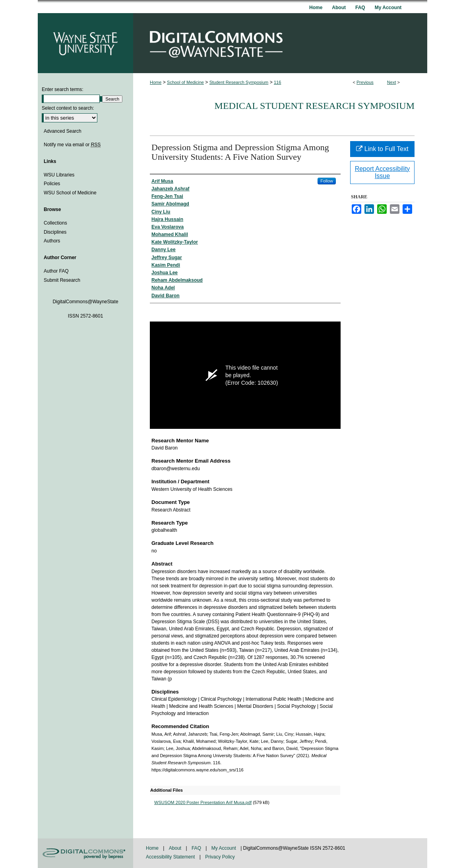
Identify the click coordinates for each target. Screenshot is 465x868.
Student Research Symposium (239, 82)
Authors (52, 241)
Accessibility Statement (171, 857)
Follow (327, 181)
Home (156, 82)
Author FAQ (56, 271)
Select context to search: (68, 108)
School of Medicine (185, 82)
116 (277, 82)
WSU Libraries (59, 175)
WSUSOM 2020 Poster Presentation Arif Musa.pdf (203, 802)
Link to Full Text (382, 149)
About (176, 848)
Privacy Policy (220, 857)
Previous (365, 82)
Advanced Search (63, 131)
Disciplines (55, 232)
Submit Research (62, 280)
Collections (55, 223)
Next (392, 82)
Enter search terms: (63, 89)
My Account (224, 848)
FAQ (197, 848)
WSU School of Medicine (70, 193)
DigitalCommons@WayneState (280, 43)
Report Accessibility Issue (383, 172)
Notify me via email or (72, 145)
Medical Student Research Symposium (315, 106)
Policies (52, 184)
